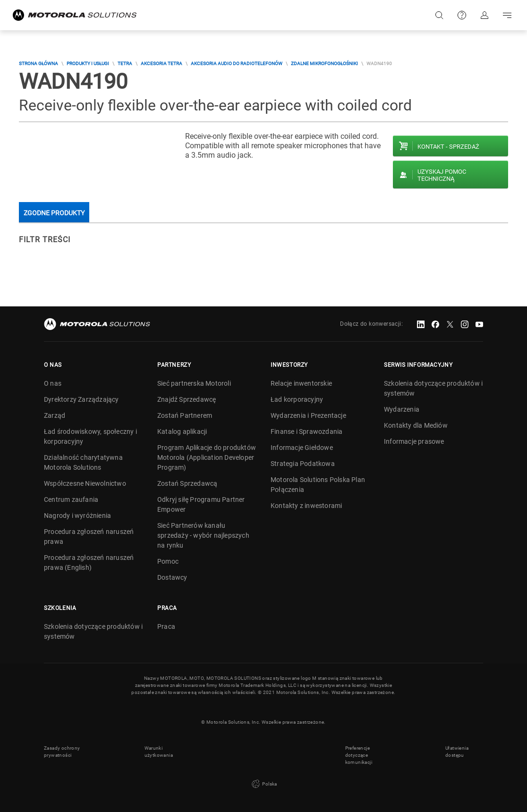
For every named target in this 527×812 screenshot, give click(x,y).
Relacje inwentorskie (301, 383)
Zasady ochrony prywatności (62, 752)
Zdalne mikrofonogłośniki (324, 63)
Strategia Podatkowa (303, 464)
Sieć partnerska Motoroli (194, 383)
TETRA (125, 63)
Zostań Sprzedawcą (187, 483)
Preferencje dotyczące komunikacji (359, 755)
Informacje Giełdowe (302, 448)
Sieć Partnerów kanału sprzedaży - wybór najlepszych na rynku (203, 535)
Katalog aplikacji (182, 431)
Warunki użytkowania (159, 752)
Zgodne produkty (54, 213)
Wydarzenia (402, 409)
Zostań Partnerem (185, 415)
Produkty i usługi (88, 63)
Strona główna (38, 63)
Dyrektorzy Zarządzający (81, 399)
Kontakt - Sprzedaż (448, 147)
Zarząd (55, 415)
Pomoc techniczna (462, 15)
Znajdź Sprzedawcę (187, 399)
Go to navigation (507, 15)
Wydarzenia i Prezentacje (308, 415)
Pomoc (168, 561)
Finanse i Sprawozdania (306, 431)
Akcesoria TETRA (161, 63)
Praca (166, 626)
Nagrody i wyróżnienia (77, 516)
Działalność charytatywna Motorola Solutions (83, 462)
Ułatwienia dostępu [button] (457, 752)
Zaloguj (484, 15)
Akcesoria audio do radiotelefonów (237, 63)
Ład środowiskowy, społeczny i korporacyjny (90, 436)
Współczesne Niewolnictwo (85, 483)
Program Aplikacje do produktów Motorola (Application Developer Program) (207, 457)
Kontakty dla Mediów (416, 425)
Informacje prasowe (414, 441)
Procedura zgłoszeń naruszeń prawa (89, 537)
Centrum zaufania (71, 499)
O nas (53, 383)
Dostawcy (172, 577)
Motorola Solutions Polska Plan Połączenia (318, 485)
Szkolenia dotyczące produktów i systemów (433, 388)
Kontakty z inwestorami (306, 506)
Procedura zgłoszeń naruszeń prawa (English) (89, 562)
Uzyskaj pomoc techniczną (442, 175)
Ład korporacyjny (297, 399)
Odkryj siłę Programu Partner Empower (201, 504)
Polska (263, 784)
